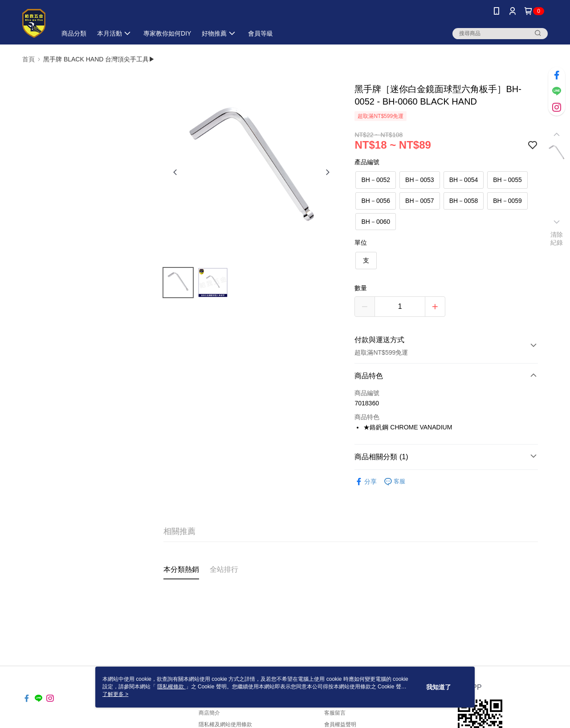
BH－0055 (507, 180)
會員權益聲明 (340, 724)
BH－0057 (420, 201)
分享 (366, 482)
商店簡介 (209, 713)
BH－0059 (507, 201)
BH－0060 (376, 222)
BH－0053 (420, 180)
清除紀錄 (557, 239)
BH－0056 (376, 201)
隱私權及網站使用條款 (225, 724)
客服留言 (335, 713)
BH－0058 (464, 201)
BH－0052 (376, 180)
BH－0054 (464, 180)
